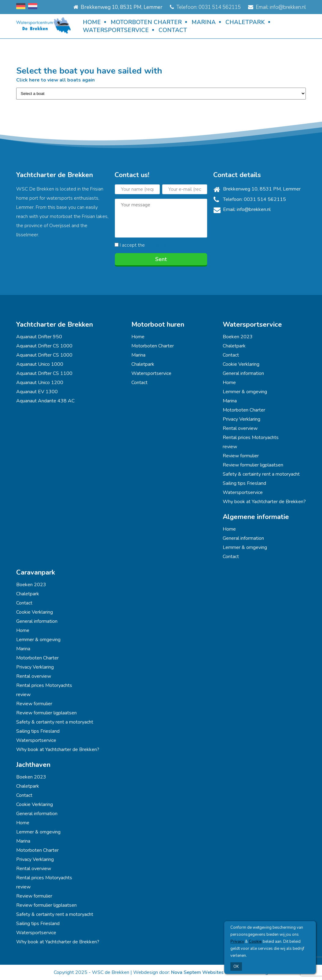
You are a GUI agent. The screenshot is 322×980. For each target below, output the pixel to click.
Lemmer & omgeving (245, 392)
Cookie (255, 942)
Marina (204, 22)
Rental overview (240, 428)
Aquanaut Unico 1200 (40, 383)
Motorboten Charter (146, 22)
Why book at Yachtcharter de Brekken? (264, 502)
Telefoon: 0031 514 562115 (205, 7)
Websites (213, 972)
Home (92, 22)
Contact (173, 30)
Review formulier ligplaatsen (253, 465)
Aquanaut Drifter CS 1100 (44, 373)
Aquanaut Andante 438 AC (45, 401)
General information (243, 373)
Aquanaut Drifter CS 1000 (44, 346)
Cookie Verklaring (241, 364)
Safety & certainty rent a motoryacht (261, 474)
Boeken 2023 (238, 337)
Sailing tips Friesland (244, 483)
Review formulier (241, 456)
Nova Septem (186, 972)
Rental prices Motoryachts (251, 437)
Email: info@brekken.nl (277, 7)
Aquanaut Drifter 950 (39, 337)
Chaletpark (245, 22)
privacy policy (160, 245)
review (230, 447)
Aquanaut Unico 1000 (40, 364)
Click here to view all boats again (55, 80)
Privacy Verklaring (241, 419)
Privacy (237, 942)
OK (236, 967)
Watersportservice (116, 30)
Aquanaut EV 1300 (37, 392)
